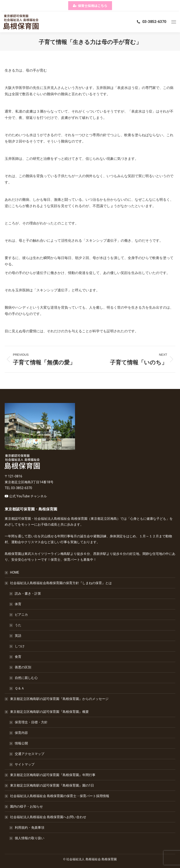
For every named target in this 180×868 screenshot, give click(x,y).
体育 (18, 604)
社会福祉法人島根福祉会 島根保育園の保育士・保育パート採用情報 (60, 796)
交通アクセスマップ (30, 754)
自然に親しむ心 (26, 678)
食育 (18, 657)
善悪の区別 (23, 667)
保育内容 (21, 733)
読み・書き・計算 (28, 593)
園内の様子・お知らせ (26, 806)
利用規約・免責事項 (30, 828)
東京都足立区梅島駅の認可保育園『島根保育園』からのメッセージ (59, 699)
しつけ (20, 646)
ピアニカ (21, 615)
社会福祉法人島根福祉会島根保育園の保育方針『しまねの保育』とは (59, 583)
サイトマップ (25, 764)
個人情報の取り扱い (30, 838)
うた (18, 625)
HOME (15, 572)
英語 (18, 636)
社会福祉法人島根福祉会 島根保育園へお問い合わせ (46, 817)
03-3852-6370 (151, 22)
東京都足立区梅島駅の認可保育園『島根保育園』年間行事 (53, 775)
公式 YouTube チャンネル (28, 496)
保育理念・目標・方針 (31, 722)
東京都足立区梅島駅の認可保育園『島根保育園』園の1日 (52, 785)
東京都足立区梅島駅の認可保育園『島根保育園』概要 (47, 712)
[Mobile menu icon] (174, 22)
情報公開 (21, 743)
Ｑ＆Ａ (20, 688)
